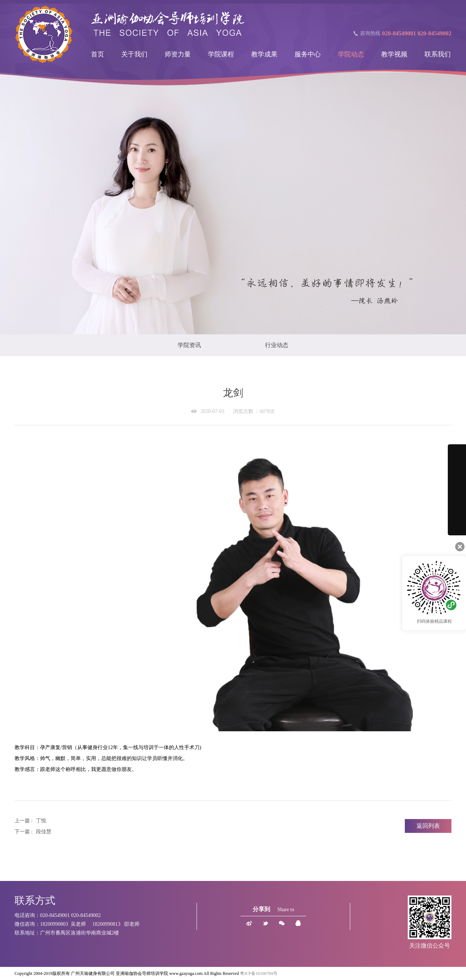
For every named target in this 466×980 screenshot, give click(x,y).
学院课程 (221, 54)
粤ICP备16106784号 (259, 973)
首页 (98, 54)
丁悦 (41, 821)
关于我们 (134, 54)
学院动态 (351, 54)
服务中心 (308, 54)
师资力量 (178, 54)
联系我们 (438, 54)
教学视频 (394, 54)
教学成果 (264, 54)
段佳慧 (44, 832)
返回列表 (428, 826)
